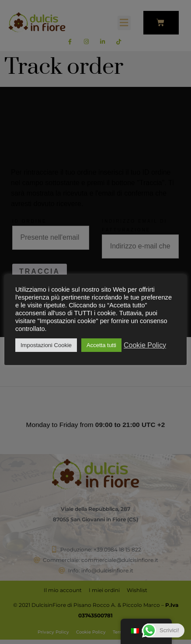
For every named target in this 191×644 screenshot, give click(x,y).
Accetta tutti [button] (101, 345)
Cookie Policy (145, 345)
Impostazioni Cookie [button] (46, 345)
